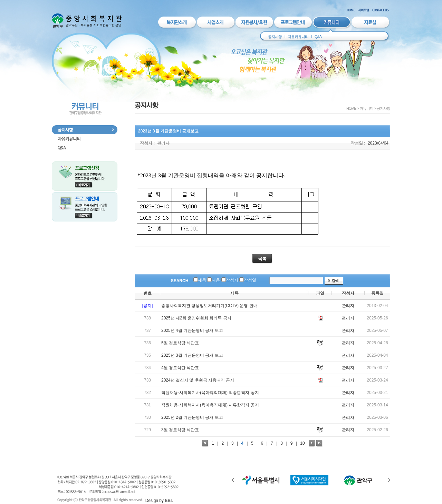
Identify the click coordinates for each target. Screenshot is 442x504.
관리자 (163, 143)
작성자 (232, 280)
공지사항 (275, 37)
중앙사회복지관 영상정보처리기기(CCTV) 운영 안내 (209, 306)
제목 (202, 280)
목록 (262, 259)
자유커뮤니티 (298, 37)
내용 (216, 280)
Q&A (318, 37)
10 (302, 443)
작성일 (250, 280)
